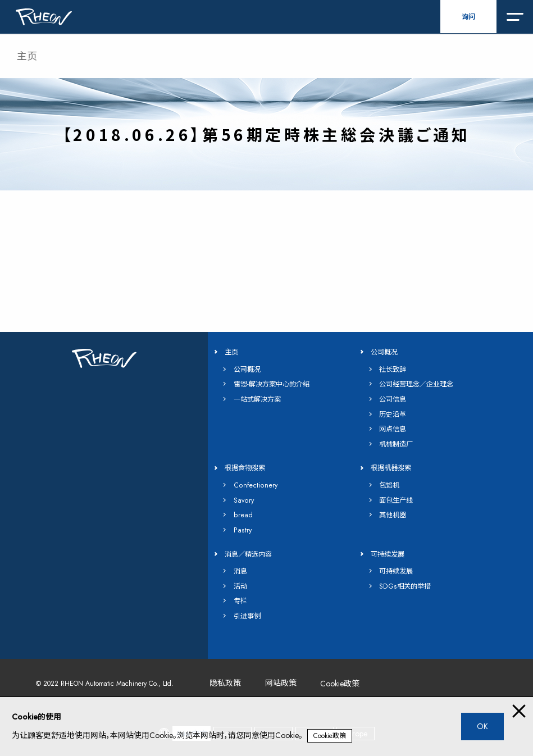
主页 (27, 56)
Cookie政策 (330, 736)
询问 (468, 17)
